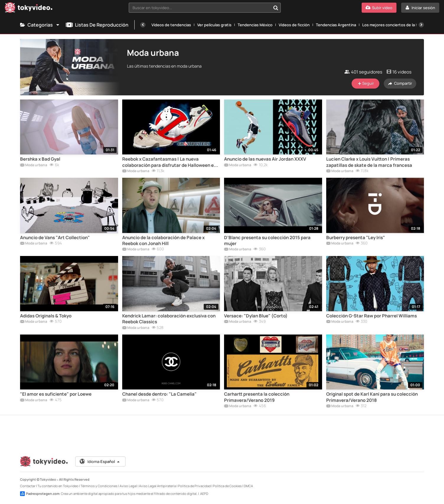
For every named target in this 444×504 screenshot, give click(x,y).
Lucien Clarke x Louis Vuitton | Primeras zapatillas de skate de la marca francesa (369, 162)
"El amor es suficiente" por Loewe (56, 394)
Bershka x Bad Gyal (40, 159)
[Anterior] (143, 25)
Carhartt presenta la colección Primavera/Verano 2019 (257, 397)
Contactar (28, 486)
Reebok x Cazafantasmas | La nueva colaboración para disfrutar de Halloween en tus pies (169, 162)
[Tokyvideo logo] (29, 9)
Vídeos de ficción (294, 25)
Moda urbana (34, 165)
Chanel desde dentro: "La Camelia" (159, 394)
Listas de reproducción (97, 25)
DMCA (248, 486)
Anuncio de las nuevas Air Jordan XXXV (265, 159)
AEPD (204, 494)
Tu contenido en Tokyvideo (58, 486)
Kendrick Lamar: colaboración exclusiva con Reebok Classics (169, 319)
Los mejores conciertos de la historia (396, 25)
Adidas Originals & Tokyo (46, 316)
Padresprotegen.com (40, 494)
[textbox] (200, 8)
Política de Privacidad (194, 486)
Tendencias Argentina (336, 25)
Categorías (40, 25)
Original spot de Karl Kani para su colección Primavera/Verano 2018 (372, 397)
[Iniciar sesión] (420, 8)
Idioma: (100, 461)
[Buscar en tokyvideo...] (276, 8)
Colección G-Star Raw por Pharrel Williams (372, 316)
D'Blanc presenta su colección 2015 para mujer (267, 241)
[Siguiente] (421, 25)
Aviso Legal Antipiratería (157, 486)
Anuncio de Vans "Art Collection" (55, 238)
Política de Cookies (227, 486)
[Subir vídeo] (379, 8)
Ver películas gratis (214, 25)
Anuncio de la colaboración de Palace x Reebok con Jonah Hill (163, 241)
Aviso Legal (128, 486)
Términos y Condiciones (99, 486)
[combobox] (205, 8)
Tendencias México (255, 25)
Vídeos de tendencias (171, 25)
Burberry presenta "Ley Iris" (356, 238)
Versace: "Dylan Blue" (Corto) (256, 316)
